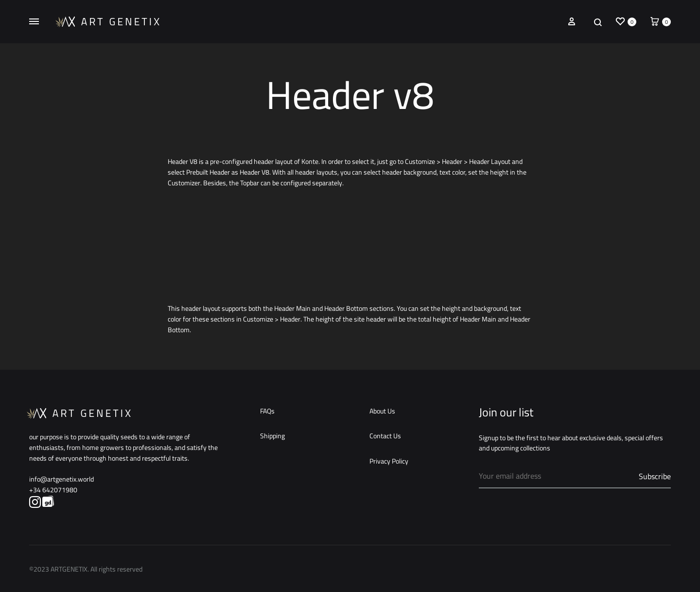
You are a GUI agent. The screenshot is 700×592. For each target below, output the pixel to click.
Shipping (272, 436)
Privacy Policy (389, 462)
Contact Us (385, 436)
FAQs (267, 412)
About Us (382, 412)
